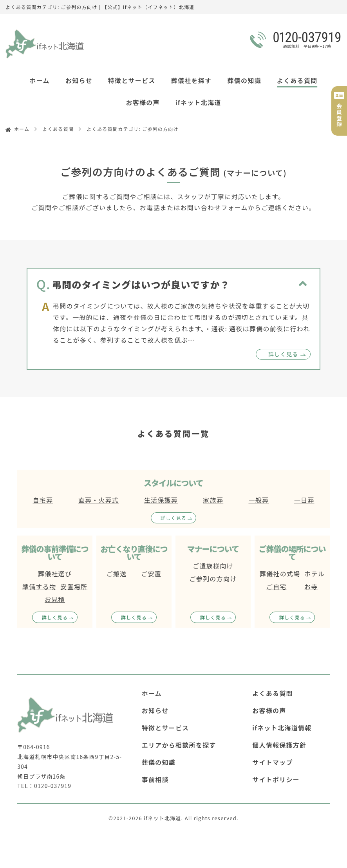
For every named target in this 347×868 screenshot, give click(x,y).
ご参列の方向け (213, 579)
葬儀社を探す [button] (192, 80)
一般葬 (258, 500)
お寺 (311, 587)
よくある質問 (297, 80)
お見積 (55, 599)
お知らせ (79, 80)
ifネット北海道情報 (282, 728)
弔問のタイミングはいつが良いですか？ (141, 284)
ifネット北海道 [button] (198, 102)
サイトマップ (273, 762)
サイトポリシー (276, 779)
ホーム (40, 80)
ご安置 (151, 574)
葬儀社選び (55, 574)
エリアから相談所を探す (179, 745)
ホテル (314, 574)
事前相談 (155, 779)
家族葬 (213, 500)
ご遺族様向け (213, 566)
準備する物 (39, 587)
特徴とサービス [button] (132, 80)
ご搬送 (117, 574)
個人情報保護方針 (279, 745)
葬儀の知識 (244, 80)
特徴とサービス (165, 728)
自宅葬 (43, 500)
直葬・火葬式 (99, 500)
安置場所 (74, 587)
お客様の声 (143, 102)
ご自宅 (277, 587)
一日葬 (304, 500)
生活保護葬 (161, 500)
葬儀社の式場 (280, 574)
